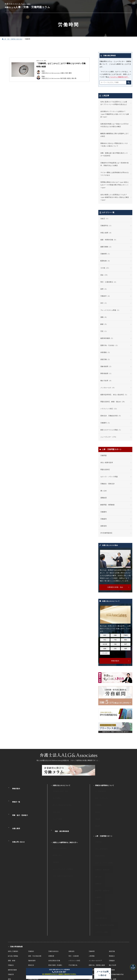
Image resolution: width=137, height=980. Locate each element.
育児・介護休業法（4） (109, 282)
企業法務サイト (69, 947)
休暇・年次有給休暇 (35, 910)
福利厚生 (71, 933)
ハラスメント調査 (99, 887)
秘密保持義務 (12, 924)
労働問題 (104, 456)
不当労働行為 (73, 919)
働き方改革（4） (106, 381)
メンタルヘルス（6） (108, 388)
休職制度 (51, 910)
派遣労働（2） (106, 360)
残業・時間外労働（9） (109, 240)
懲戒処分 (112, 910)
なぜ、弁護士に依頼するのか (60, 850)
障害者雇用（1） (106, 374)
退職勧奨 (104, 498)
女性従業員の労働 (54, 914)
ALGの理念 (54, 795)
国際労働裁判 (12, 937)
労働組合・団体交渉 (108, 484)
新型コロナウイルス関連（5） (111, 430)
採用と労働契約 (13, 905)
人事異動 (92, 910)
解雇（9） (104, 324)
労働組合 (11, 919)
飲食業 (95, 804)
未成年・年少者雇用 (55, 928)
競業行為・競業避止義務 (97, 919)
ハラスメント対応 (74, 914)
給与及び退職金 (13, 910)
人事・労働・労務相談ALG (68, 952)
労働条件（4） (106, 296)
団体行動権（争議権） (56, 919)
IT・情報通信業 (98, 790)
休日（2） (104, 303)
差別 (9, 933)
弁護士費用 (14, 814)
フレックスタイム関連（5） (110, 310)
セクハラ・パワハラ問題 (109, 477)
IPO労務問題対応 (106, 533)
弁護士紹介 (54, 804)
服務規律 (71, 924)
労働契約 (31, 905)
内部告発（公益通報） (96, 924)
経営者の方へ (55, 836)
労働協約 (112, 914)
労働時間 (92, 905)
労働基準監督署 (33, 933)
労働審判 (104, 512)
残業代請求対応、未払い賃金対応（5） (114, 395)
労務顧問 (54, 841)
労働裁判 (104, 519)
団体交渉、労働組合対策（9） (111, 416)
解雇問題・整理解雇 (108, 505)
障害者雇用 (72, 928)
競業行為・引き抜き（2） (110, 346)
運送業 (95, 809)
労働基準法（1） (106, 226)
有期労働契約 (53, 924)
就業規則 (104, 526)
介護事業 (96, 800)
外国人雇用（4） (106, 233)
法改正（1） (105, 219)
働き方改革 (113, 919)
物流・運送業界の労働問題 (102, 882)
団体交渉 (31, 919)
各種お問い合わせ (16, 823)
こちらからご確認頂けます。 (119, 77)
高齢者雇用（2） (106, 367)
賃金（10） (104, 275)
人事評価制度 (93, 933)
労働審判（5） (106, 423)
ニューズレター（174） (109, 437)
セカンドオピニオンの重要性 (60, 845)
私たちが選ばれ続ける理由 (59, 800)
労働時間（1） (106, 254)
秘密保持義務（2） (107, 338)
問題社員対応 (105, 470)
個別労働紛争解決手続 (116, 928)
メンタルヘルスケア (95, 914)
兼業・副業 (113, 933)
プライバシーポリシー (117, 962)
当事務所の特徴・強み (58, 790)
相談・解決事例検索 (60, 818)
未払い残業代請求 (107, 463)
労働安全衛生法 (54, 905)
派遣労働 (112, 905)
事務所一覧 (14, 796)
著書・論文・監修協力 (18, 805)
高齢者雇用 (32, 914)
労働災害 (11, 928)
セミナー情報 (55, 809)
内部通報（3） (106, 353)
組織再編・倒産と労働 (96, 928)
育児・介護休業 (74, 910)
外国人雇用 (32, 928)
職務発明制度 (53, 933)
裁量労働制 (32, 924)
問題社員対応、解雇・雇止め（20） (113, 402)
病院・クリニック (99, 795)
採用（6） (104, 289)
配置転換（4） (106, 261)
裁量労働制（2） (106, 247)
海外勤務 (112, 924)
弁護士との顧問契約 (57, 831)
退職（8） (104, 317)
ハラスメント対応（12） (109, 409)
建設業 (95, 813)
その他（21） (105, 268)
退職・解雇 (12, 914)
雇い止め (104, 491)
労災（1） (104, 331)
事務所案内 (14, 787)
